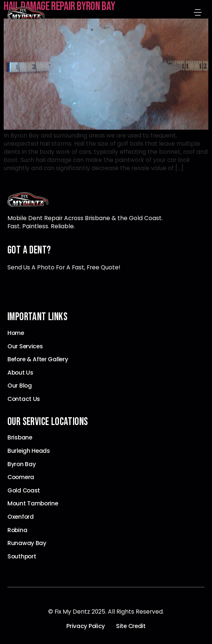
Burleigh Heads (29, 451)
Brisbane (20, 438)
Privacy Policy (86, 626)
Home (16, 333)
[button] (198, 13)
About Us (20, 373)
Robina (17, 530)
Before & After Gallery (38, 359)
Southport (22, 557)
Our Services (25, 346)
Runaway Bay (27, 543)
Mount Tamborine (33, 504)
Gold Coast (24, 491)
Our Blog (20, 386)
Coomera (21, 477)
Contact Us (24, 399)
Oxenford (21, 517)
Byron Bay (21, 464)
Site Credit (131, 626)
